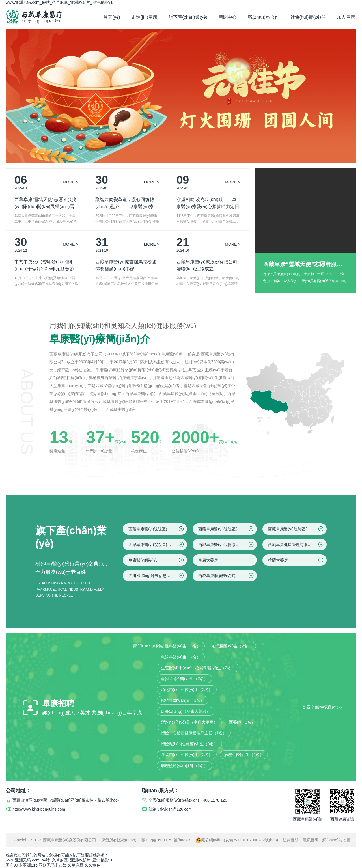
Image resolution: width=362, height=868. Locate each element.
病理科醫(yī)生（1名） (244, 755)
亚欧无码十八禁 (53, 865)
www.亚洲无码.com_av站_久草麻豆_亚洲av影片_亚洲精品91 (59, 2)
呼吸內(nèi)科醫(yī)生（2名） (187, 755)
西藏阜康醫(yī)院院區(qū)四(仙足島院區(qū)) (158, 545)
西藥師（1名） (242, 722)
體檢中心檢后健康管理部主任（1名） (194, 733)
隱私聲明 (311, 840)
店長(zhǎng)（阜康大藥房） (186, 711)
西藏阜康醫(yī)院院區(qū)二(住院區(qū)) (228, 529)
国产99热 (14, 865)
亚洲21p (30, 865)
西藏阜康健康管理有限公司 (296, 545)
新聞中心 (228, 17)
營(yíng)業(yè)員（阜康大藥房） (189, 722)
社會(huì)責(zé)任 (308, 17)
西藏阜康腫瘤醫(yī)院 (226, 576)
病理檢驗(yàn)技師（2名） (184, 766)
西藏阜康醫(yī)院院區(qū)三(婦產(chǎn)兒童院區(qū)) (297, 529)
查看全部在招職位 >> (322, 707)
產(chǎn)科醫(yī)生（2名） (184, 679)
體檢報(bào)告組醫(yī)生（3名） (189, 744)
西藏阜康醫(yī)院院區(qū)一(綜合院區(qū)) (158, 529)
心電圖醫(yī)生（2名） (232, 646)
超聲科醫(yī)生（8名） (181, 646)
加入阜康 (346, 17)
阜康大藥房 (226, 560)
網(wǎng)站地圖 (336, 840)
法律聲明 (291, 840)
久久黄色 (92, 865)
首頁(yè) (112, 17)
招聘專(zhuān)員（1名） (183, 700)
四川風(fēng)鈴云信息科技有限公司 (158, 576)
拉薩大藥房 (296, 560)
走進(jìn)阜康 (145, 17)
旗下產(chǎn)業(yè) (188, 17)
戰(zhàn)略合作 (263, 17)
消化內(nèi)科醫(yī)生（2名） (187, 690)
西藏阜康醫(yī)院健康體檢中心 (226, 545)
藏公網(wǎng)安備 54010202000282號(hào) (237, 840)
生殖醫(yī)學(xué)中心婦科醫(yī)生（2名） (198, 668)
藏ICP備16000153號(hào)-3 (166, 840)
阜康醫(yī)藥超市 (157, 560)
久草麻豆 (76, 865)
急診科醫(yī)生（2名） (181, 657)
